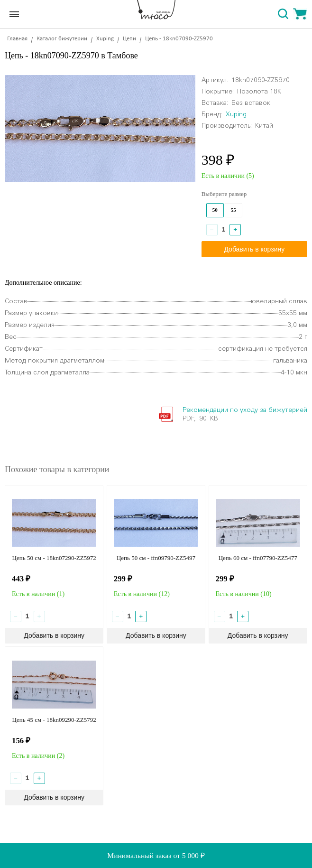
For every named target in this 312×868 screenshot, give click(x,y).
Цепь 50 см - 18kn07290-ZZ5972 (54, 558)
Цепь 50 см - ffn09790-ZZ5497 (156, 558)
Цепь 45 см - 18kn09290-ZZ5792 (54, 720)
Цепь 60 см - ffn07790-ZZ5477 (258, 558)
